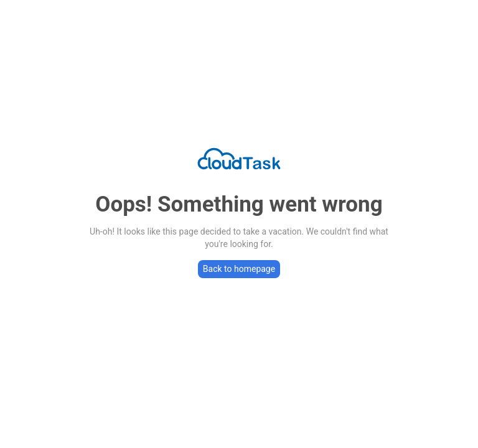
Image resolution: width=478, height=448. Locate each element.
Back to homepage (239, 269)
